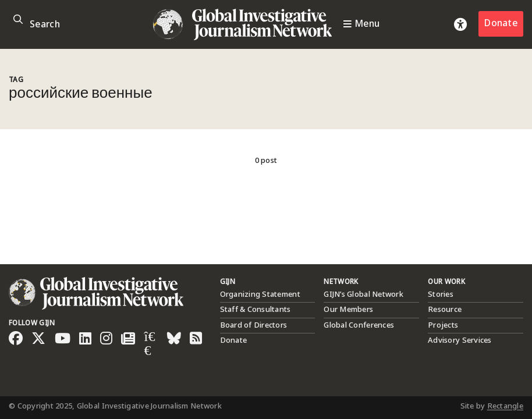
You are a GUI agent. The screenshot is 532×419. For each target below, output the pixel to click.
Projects (443, 325)
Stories (441, 294)
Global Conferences (359, 325)
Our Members (348, 310)
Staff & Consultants (256, 310)
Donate (501, 24)
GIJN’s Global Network (363, 294)
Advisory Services (460, 340)
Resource (445, 310)
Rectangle (505, 406)
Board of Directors (254, 325)
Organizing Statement (260, 294)
